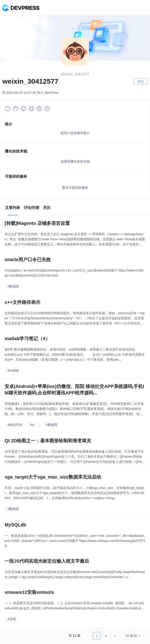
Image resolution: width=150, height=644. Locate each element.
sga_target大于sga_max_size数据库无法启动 (53, 477)
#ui (32, 425)
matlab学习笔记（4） (27, 339)
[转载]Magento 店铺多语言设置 (37, 223)
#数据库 (13, 286)
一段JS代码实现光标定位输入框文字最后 (47, 561)
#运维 (12, 619)
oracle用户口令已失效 (28, 259)
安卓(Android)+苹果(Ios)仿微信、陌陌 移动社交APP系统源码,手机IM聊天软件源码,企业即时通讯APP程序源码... (74, 390)
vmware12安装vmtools (29, 592)
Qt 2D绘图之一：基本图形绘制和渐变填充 (48, 441)
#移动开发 (15, 425)
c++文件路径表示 (22, 302)
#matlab (13, 370)
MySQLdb (15, 525)
